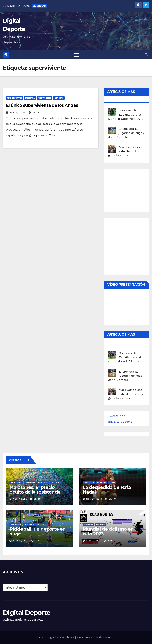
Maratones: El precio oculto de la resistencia (35, 490)
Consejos (30, 482)
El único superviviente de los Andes (42, 105)
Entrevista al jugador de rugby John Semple (126, 133)
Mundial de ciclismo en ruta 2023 (108, 531)
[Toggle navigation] (77, 55)
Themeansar (106, 637)
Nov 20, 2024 (94, 499)
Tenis (112, 482)
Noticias (59, 98)
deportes (43, 482)
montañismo (45, 98)
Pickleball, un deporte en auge (38, 531)
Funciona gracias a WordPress (57, 637)
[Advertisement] (130, 189)
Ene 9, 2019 (17, 113)
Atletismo (16, 482)
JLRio (34, 113)
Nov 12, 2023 (21, 541)
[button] (146, 55)
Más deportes (14, 98)
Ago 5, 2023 (94, 541)
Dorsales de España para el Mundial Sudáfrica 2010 (126, 115)
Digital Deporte (27, 613)
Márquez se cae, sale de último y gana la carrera (126, 151)
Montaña (30, 98)
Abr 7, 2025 (20, 499)
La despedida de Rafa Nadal (107, 490)
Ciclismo (88, 524)
